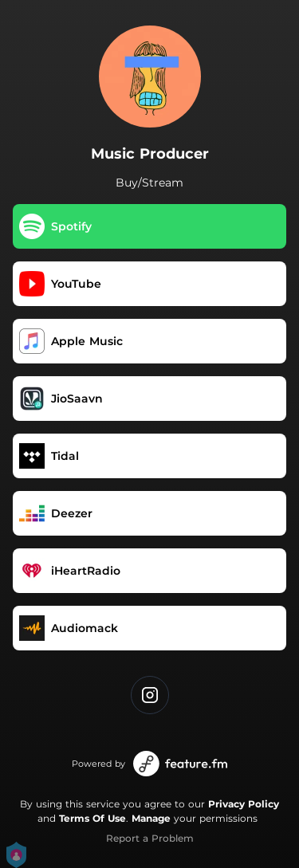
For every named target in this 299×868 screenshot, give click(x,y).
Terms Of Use (92, 818)
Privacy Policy (244, 804)
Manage (151, 818)
